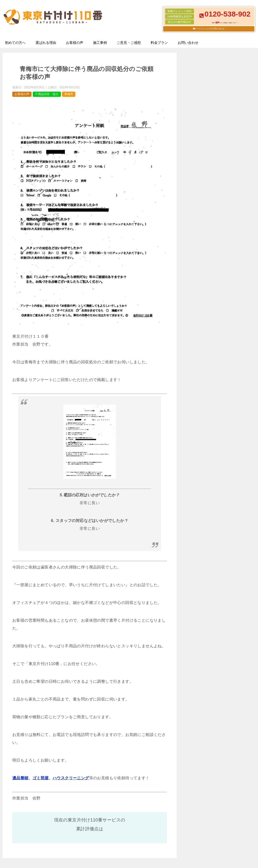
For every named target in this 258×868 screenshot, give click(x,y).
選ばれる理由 (46, 43)
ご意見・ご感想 (129, 43)
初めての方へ (15, 43)
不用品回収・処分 (47, 94)
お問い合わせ (188, 43)
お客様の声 (75, 43)
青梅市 (69, 94)
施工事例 (100, 43)
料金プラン (159, 43)
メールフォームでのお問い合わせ (210, 29)
